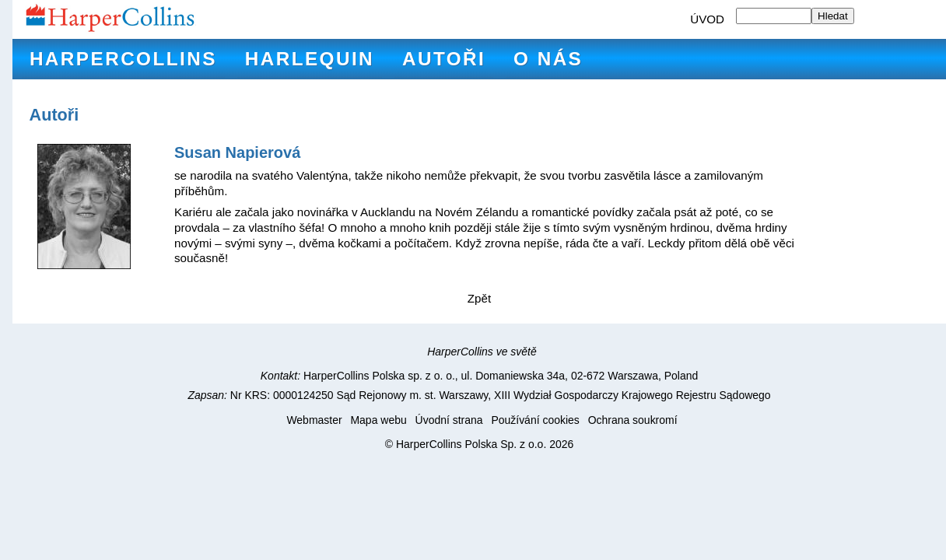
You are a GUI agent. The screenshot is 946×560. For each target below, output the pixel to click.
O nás (548, 59)
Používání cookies (535, 420)
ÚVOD (707, 19)
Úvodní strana (449, 420)
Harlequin (310, 59)
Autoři (444, 59)
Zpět (479, 298)
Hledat (833, 16)
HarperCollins (123, 59)
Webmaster (314, 420)
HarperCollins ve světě (482, 352)
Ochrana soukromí (633, 420)
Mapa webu (378, 420)
